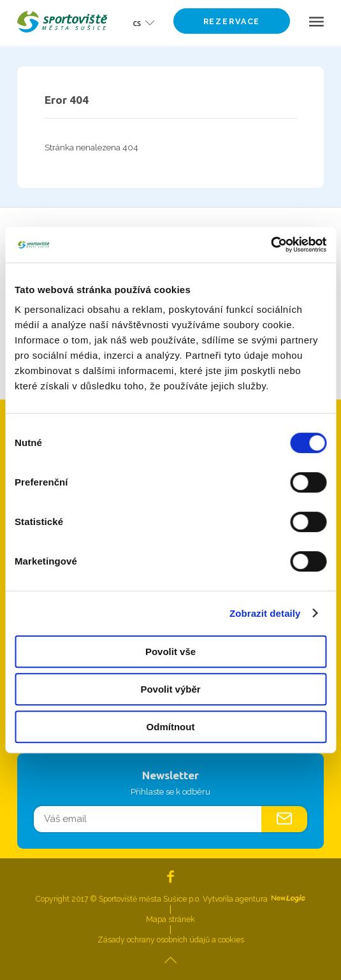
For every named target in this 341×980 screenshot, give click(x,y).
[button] (140, 22)
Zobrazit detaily (265, 613)
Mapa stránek (170, 919)
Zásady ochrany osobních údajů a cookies (171, 940)
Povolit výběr (170, 689)
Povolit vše (170, 652)
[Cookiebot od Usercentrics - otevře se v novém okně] (271, 245)
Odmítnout (171, 727)
